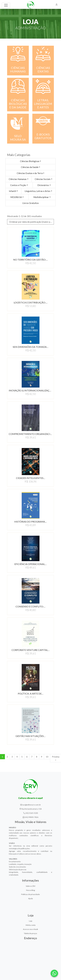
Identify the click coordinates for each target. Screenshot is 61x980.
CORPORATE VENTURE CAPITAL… (31, 650)
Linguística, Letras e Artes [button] (37, 191)
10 (47, 757)
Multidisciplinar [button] (41, 197)
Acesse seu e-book (31, 929)
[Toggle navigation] (6, 5)
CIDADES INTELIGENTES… (31, 478)
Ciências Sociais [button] (43, 179)
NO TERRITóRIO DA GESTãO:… (31, 260)
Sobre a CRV (31, 886)
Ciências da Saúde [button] (30, 167)
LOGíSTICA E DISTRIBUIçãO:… (31, 302)
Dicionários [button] (43, 185)
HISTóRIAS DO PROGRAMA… (31, 522)
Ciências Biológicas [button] (30, 161)
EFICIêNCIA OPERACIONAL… (31, 564)
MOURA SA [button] (16, 197)
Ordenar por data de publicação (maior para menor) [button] (31, 222)
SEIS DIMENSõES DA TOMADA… (31, 347)
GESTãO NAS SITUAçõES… (31, 736)
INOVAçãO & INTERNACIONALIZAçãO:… (31, 390)
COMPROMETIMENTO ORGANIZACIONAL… (31, 434)
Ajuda (31, 898)
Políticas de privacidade (31, 894)
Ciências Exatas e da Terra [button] (30, 173)
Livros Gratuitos (31, 203)
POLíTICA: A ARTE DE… (31, 694)
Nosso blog (31, 890)
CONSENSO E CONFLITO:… (31, 606)
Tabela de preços (31, 933)
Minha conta (31, 925)
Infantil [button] (13, 191)
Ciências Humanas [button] (18, 179)
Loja (31, 921)
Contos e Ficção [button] (18, 185)
